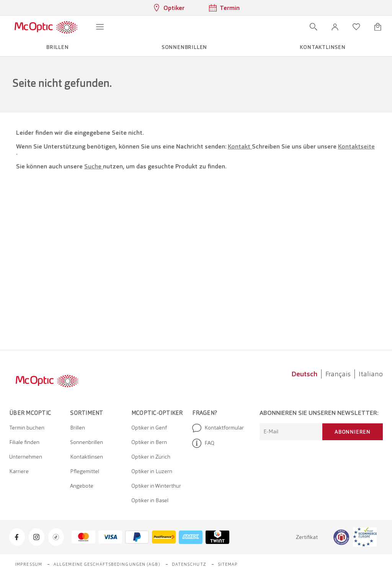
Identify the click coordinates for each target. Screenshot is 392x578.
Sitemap (228, 564)
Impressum (29, 564)
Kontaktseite (356, 146)
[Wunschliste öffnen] (356, 27)
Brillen (78, 428)
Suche (94, 166)
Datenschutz (189, 564)
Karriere (19, 471)
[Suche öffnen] (314, 27)
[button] (335, 27)
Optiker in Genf (149, 428)
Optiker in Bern (149, 442)
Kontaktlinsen (87, 457)
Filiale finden (24, 442)
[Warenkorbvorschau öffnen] (378, 27)
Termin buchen (27, 428)
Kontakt (240, 146)
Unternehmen (26, 457)
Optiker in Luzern (152, 471)
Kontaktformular (218, 428)
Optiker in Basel (150, 500)
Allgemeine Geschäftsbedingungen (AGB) (107, 564)
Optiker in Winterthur (156, 486)
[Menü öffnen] (100, 27)
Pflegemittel (85, 471)
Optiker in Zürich (151, 457)
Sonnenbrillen (87, 442)
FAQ (203, 443)
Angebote (82, 486)
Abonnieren (353, 432)
